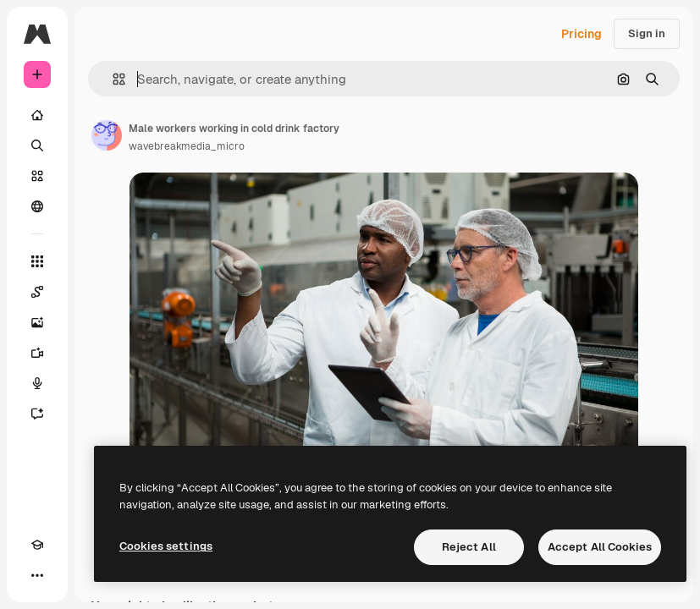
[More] (37, 575)
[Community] (37, 206)
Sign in (647, 33)
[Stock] (37, 176)
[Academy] (37, 545)
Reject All (469, 547)
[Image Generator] (37, 322)
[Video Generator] (37, 353)
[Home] (37, 115)
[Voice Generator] (37, 383)
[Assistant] (37, 414)
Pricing (581, 34)
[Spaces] (37, 292)
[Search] (37, 145)
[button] (112, 79)
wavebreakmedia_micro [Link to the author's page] (187, 146)
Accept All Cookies (600, 547)
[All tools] (37, 261)
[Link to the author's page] (107, 135)
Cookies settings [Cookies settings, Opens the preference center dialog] (166, 546)
